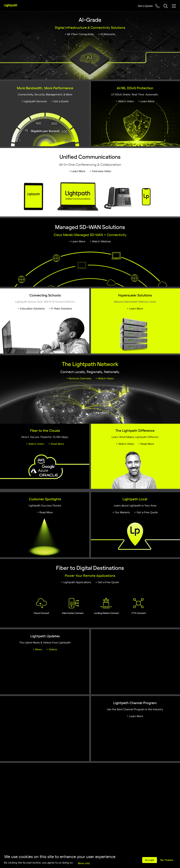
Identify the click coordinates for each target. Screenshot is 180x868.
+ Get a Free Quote (146, 512)
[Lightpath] (11, 5)
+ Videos (52, 649)
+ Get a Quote (60, 101)
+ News (37, 649)
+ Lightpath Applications (76, 582)
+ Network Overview (79, 378)
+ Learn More (146, 101)
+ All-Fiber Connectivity (79, 34)
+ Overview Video (100, 171)
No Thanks (167, 860)
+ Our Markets (121, 512)
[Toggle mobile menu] (174, 6)
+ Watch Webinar (100, 241)
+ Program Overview (31, 716)
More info (84, 863)
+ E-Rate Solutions (61, 308)
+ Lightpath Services (34, 101)
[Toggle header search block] (166, 6)
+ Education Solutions (31, 308)
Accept (150, 860)
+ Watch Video (125, 101)
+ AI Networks (107, 34)
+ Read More (56, 444)
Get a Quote (145, 6)
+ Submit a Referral (60, 716)
